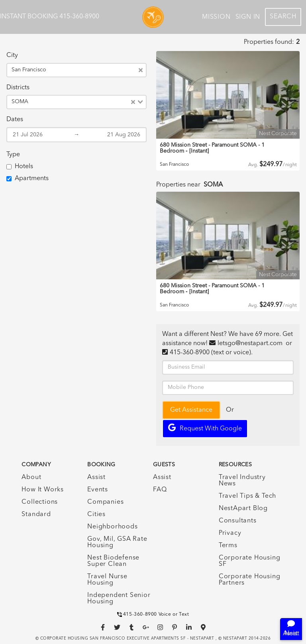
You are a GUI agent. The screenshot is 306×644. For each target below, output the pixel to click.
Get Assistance (191, 410)
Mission (216, 17)
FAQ (160, 490)
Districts (18, 88)
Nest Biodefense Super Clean (113, 561)
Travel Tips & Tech (247, 496)
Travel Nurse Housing (107, 580)
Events (98, 490)
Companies (105, 502)
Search (283, 17)
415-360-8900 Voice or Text (153, 615)
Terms (228, 546)
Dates (15, 120)
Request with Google (205, 428)
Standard (36, 514)
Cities (96, 514)
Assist (96, 477)
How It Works (43, 490)
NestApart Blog (243, 509)
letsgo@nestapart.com (250, 344)
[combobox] (94, 70)
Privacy (230, 533)
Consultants (238, 521)
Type (13, 155)
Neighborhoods (112, 527)
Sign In (248, 17)
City (12, 55)
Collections (40, 502)
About (31, 477)
